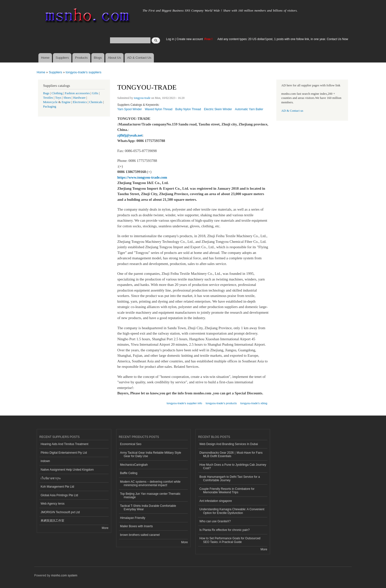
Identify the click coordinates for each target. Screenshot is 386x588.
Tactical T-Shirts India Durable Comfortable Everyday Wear (148, 508)
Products (81, 58)
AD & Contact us (292, 111)
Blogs (98, 58)
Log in (170, 39)
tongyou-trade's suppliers (84, 72)
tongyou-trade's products (221, 403)
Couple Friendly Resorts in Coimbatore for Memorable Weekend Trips (227, 491)
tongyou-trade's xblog (254, 403)
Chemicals (96, 102)
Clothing (57, 93)
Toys (58, 98)
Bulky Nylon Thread (188, 109)
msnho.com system (64, 575)
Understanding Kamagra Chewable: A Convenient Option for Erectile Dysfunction (232, 511)
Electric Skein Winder (218, 109)
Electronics (80, 102)
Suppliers (62, 58)
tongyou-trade (142, 98)
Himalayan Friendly (133, 518)
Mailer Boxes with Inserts (137, 526)
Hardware (79, 98)
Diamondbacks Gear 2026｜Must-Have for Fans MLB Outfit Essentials (231, 454)
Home (45, 58)
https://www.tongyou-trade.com (142, 177)
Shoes (67, 98)
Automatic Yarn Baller (249, 109)
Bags (46, 93)
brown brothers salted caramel (140, 535)
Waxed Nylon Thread (159, 109)
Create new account (190, 39)
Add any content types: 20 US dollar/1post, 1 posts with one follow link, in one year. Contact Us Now (283, 39)
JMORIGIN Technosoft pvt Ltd (60, 512)
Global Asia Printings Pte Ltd (59, 495)
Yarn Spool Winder (130, 109)
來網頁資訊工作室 (52, 521)
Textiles (48, 98)
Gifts (95, 93)
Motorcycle (50, 102)
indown (45, 461)
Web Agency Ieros (53, 504)
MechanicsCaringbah (134, 465)
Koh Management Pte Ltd (57, 487)
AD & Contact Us (139, 58)
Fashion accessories (77, 93)
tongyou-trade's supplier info (184, 403)
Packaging (50, 107)
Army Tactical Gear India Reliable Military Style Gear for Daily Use (151, 454)
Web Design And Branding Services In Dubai (229, 444)
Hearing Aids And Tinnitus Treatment (64, 444)
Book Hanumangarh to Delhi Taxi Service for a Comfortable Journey (230, 479)
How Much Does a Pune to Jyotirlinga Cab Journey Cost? (233, 466)
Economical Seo (131, 444)
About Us (114, 58)
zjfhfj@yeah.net (130, 135)
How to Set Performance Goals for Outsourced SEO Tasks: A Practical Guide (230, 540)
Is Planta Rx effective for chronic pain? (225, 530)
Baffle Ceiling (129, 473)
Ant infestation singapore (216, 501)
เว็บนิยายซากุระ (51, 478)
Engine (66, 102)
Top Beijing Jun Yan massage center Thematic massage (150, 495)
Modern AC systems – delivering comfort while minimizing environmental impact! (150, 483)
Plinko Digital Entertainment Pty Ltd (64, 453)
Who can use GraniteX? (215, 521)
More (105, 528)
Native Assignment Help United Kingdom (67, 470)
